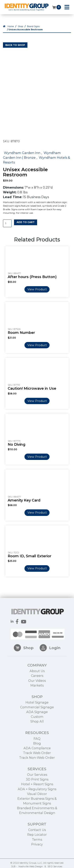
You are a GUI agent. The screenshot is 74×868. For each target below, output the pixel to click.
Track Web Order (37, 764)
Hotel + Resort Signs (37, 796)
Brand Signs (33, 26)
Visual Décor (37, 805)
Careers (37, 688)
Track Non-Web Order (37, 769)
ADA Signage (37, 724)
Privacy (37, 856)
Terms (37, 851)
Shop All (37, 733)
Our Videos (37, 692)
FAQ (37, 750)
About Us (37, 683)
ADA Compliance (37, 760)
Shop (20, 26)
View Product (37, 289)
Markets (37, 697)
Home (11, 26)
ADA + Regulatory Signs (37, 801)
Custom (37, 728)
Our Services (37, 786)
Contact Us (37, 842)
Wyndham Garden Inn (22, 153)
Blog (37, 755)
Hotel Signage (37, 714)
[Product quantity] (7, 223)
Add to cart (26, 222)
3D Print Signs (37, 791)
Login (50, 659)
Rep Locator (37, 846)
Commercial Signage (37, 719)
